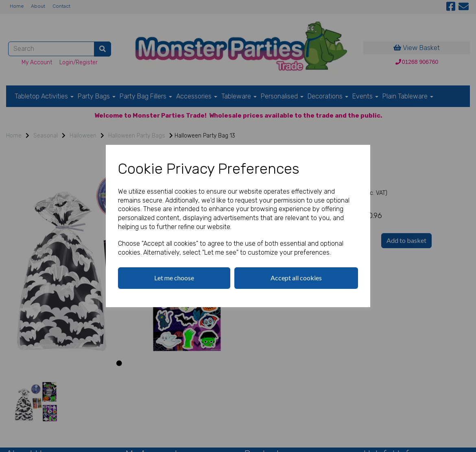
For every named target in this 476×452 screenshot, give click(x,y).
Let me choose (174, 278)
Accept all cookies (296, 278)
